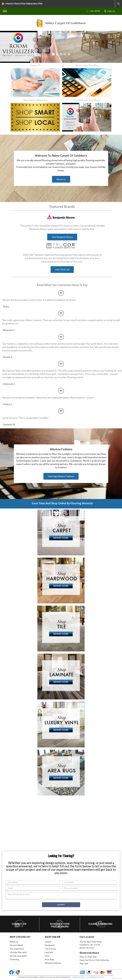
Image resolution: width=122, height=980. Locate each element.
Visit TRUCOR (62, 269)
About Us (61, 179)
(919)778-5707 (87, 948)
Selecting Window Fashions (61, 476)
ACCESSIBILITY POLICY (96, 977)
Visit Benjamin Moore (62, 237)
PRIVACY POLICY (79, 977)
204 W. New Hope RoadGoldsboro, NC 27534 (91, 943)
